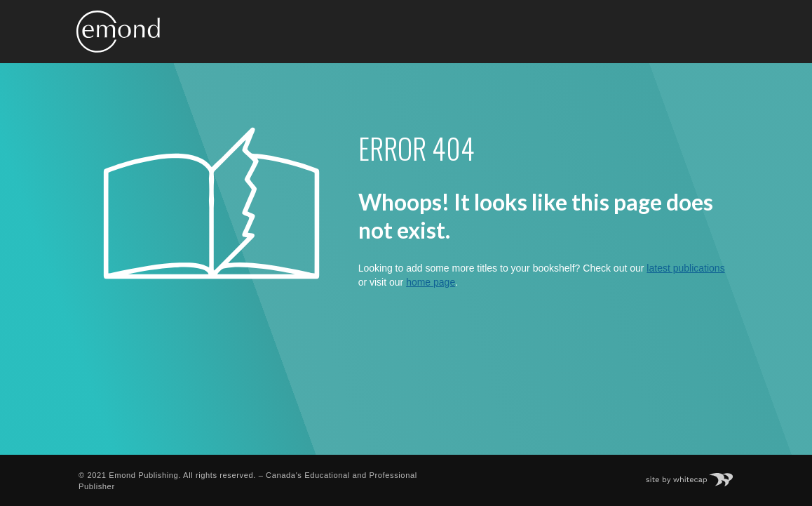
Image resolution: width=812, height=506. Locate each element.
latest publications (685, 268)
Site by (697, 475)
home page (431, 282)
